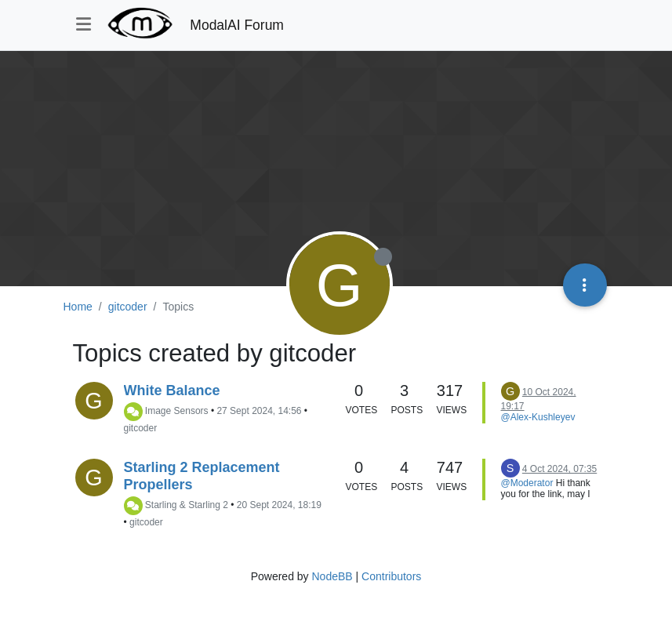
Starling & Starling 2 (187, 506)
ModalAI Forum (237, 25)
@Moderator (527, 483)
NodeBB (332, 576)
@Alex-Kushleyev (538, 417)
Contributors (391, 576)
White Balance (172, 390)
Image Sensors (177, 412)
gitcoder (141, 428)
